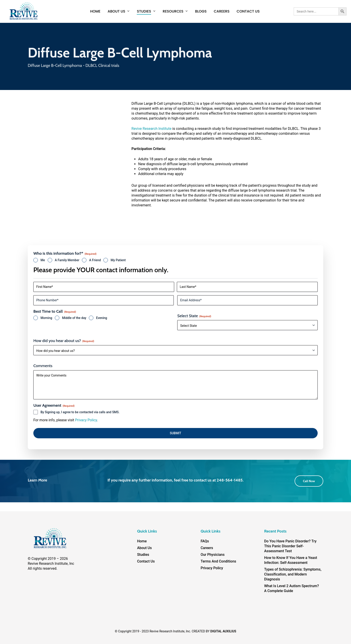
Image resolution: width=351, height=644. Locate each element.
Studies (143, 555)
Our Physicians (213, 555)
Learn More (37, 480)
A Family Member (67, 260)
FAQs (205, 541)
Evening (102, 318)
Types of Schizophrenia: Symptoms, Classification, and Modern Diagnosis (293, 574)
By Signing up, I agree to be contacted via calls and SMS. (80, 412)
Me (43, 260)
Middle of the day (74, 318)
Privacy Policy (86, 420)
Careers (207, 548)
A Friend (95, 260)
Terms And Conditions (218, 561)
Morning (46, 318)
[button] (309, 481)
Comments (43, 366)
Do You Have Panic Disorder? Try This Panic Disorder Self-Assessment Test (290, 546)
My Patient (118, 260)
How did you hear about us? (64, 341)
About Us (144, 548)
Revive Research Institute (151, 129)
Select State (194, 316)
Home (142, 541)
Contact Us (146, 561)
